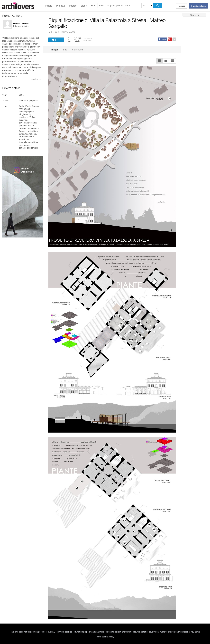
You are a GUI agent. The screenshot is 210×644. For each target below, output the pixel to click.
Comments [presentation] (79, 50)
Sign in (182, 6)
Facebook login (198, 6)
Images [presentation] (55, 50)
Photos (73, 6)
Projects (61, 6)
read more (36, 79)
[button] (159, 61)
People (49, 6)
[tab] (55, 50)
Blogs (84, 6)
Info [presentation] (65, 50)
